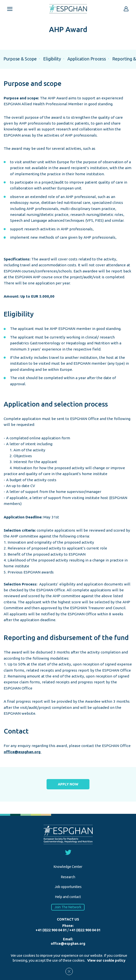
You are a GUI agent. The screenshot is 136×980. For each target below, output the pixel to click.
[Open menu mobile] (10, 9)
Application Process (87, 59)
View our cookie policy (106, 960)
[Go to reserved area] (126, 9)
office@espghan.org (23, 752)
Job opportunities (68, 887)
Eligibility (52, 59)
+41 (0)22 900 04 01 (51, 930)
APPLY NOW (68, 784)
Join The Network (68, 907)
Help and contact (68, 897)
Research (68, 877)
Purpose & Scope (20, 59)
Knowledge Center (68, 867)
